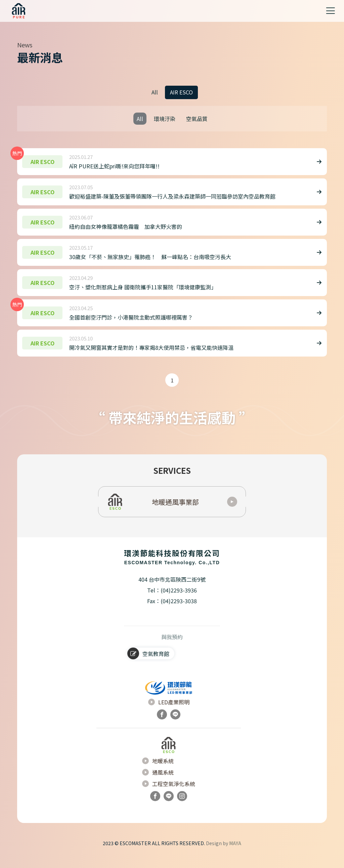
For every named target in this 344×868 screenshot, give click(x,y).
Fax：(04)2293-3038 (172, 609)
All (155, 92)
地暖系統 (158, 770)
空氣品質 (197, 119)
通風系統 (158, 781)
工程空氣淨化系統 (169, 792)
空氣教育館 (148, 662)
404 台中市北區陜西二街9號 (172, 588)
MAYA (235, 848)
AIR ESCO (181, 92)
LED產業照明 (169, 711)
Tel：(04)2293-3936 (172, 598)
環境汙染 (165, 119)
